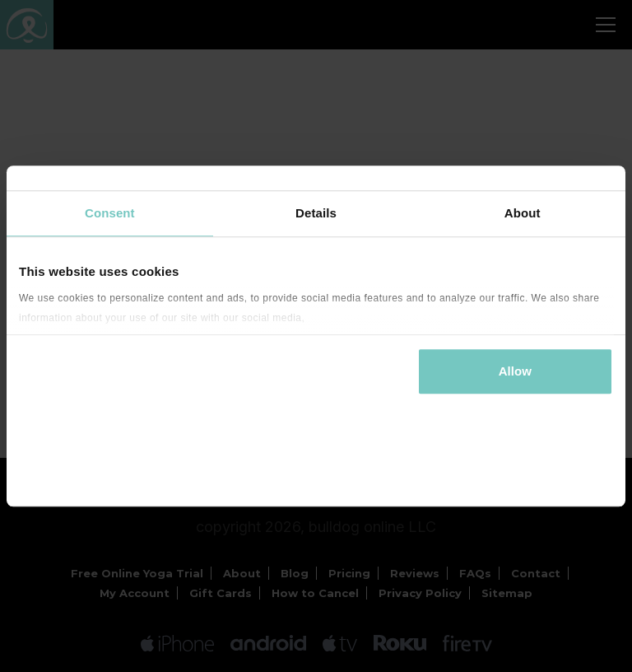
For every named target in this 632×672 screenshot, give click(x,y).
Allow (516, 371)
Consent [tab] (110, 213)
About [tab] (523, 213)
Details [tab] (316, 213)
